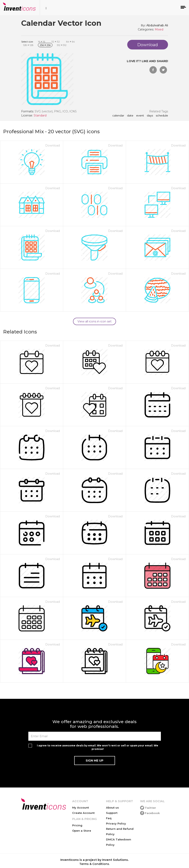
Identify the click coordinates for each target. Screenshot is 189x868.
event (140, 116)
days (150, 116)
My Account (81, 808)
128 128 (28, 45)
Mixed (159, 29)
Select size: (27, 42)
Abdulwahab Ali (157, 25)
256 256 (45, 45)
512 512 (62, 45)
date (130, 116)
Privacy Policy (116, 823)
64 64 (70, 42)
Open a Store (82, 831)
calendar (118, 116)
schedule (162, 116)
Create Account (83, 813)
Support (112, 813)
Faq (109, 818)
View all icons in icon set (94, 321)
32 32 (56, 42)
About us (112, 808)
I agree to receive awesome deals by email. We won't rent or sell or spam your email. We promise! (98, 747)
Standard (40, 115)
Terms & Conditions (94, 864)
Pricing (77, 825)
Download (52, 145)
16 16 (41, 42)
